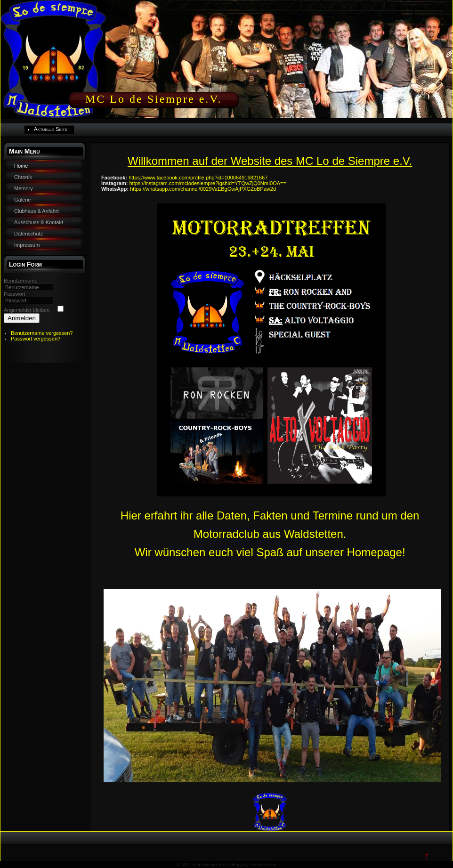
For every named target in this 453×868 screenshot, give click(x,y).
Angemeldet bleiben (27, 310)
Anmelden (22, 318)
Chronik (23, 177)
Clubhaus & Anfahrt (36, 211)
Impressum (27, 245)
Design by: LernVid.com (253, 864)
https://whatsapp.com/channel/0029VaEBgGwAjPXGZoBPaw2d (203, 189)
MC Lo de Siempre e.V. (154, 99)
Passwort (14, 294)
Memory (24, 188)
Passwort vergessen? (36, 339)
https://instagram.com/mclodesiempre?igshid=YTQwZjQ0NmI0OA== (208, 183)
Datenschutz (28, 234)
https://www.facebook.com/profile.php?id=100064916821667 (198, 178)
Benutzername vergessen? (42, 333)
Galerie (22, 200)
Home (21, 166)
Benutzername (21, 281)
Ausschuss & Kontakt (39, 222)
